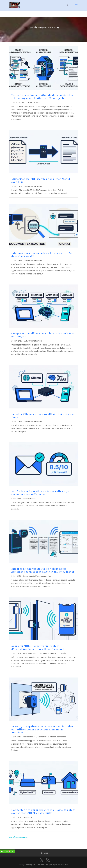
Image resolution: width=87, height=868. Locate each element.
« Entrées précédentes (18, 837)
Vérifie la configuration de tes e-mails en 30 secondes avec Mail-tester (40, 493)
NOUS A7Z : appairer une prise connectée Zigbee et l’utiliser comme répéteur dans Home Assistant (43, 729)
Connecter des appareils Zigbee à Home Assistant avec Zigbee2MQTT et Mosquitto (43, 811)
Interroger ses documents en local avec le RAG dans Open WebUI (42, 254)
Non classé (28, 817)
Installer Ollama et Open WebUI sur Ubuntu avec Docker (43, 415)
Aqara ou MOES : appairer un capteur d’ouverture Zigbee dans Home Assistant (38, 647)
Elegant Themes (36, 864)
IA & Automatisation (31, 103)
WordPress (63, 864)
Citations (45, 853)
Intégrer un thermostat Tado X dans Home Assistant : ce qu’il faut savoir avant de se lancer (43, 570)
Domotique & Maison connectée (37, 576)
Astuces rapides (30, 499)
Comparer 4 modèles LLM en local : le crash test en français (43, 335)
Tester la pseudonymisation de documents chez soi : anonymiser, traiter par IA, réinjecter (42, 97)
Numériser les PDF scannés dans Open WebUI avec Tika (41, 180)
